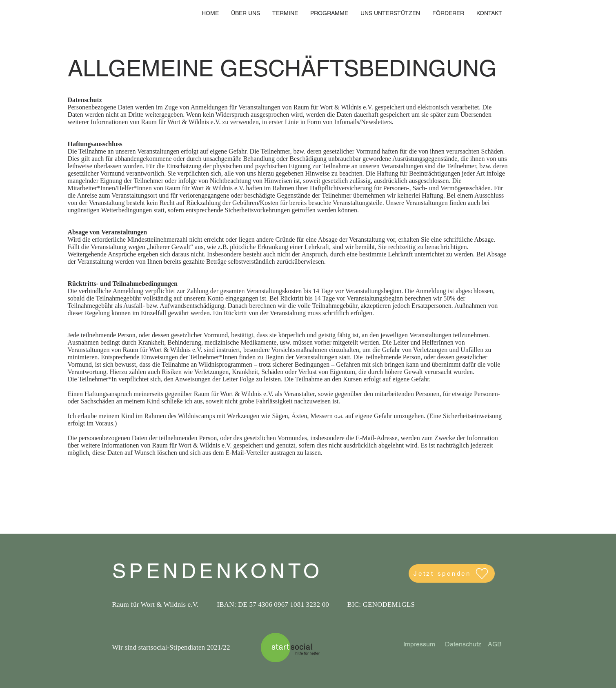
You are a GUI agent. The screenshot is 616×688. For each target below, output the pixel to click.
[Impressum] (419, 645)
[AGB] (495, 645)
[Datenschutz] (463, 645)
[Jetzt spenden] (452, 573)
